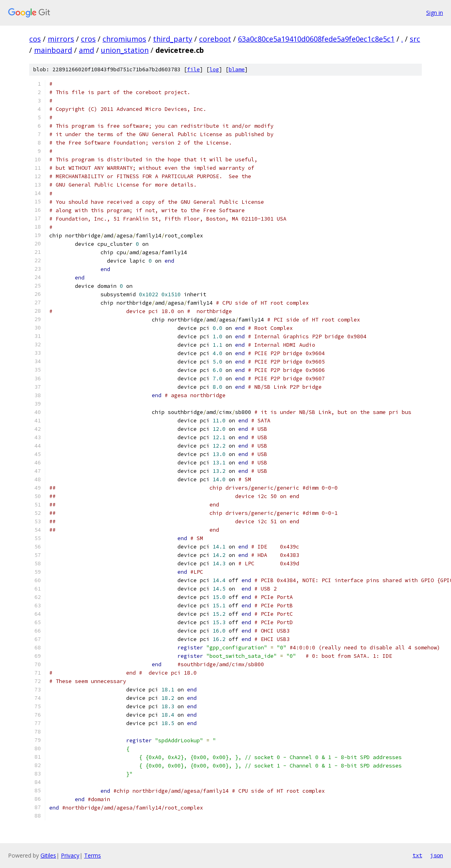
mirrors (61, 39)
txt (417, 855)
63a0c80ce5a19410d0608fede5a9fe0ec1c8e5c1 (316, 39)
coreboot (215, 39)
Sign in (435, 13)
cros (88, 39)
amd (87, 50)
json (437, 855)
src (415, 39)
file (193, 69)
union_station (125, 50)
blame (237, 69)
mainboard (53, 50)
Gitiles (48, 855)
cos (35, 39)
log (214, 69)
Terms (93, 855)
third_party (173, 39)
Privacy (70, 855)
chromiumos (124, 39)
